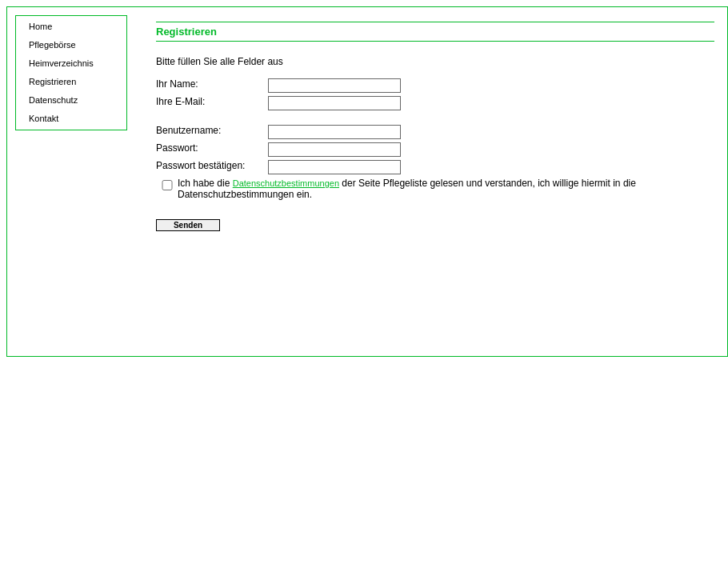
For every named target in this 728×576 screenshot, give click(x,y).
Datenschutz (53, 100)
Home (40, 26)
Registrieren (52, 82)
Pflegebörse (52, 45)
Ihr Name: (177, 84)
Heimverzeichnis (61, 63)
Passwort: (177, 148)
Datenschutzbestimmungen (286, 183)
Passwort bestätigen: (200, 166)
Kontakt (44, 118)
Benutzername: (188, 130)
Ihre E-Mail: (180, 102)
